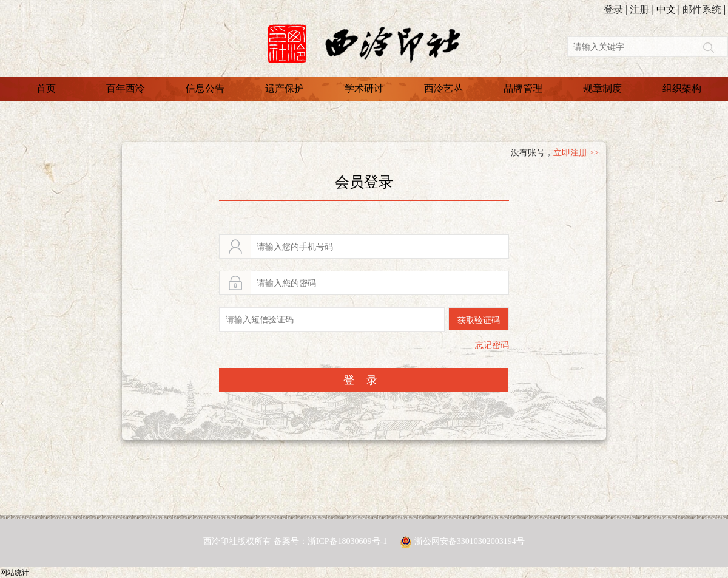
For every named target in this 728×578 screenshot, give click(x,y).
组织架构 (682, 88)
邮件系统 (702, 9)
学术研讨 (364, 88)
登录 (613, 9)
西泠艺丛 (443, 88)
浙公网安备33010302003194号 (470, 541)
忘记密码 (492, 345)
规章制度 (602, 88)
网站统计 (15, 573)
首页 (46, 88)
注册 (639, 9)
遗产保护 (285, 88)
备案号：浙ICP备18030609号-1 (332, 541)
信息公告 (205, 88)
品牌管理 (523, 88)
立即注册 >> (576, 153)
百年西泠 (126, 88)
